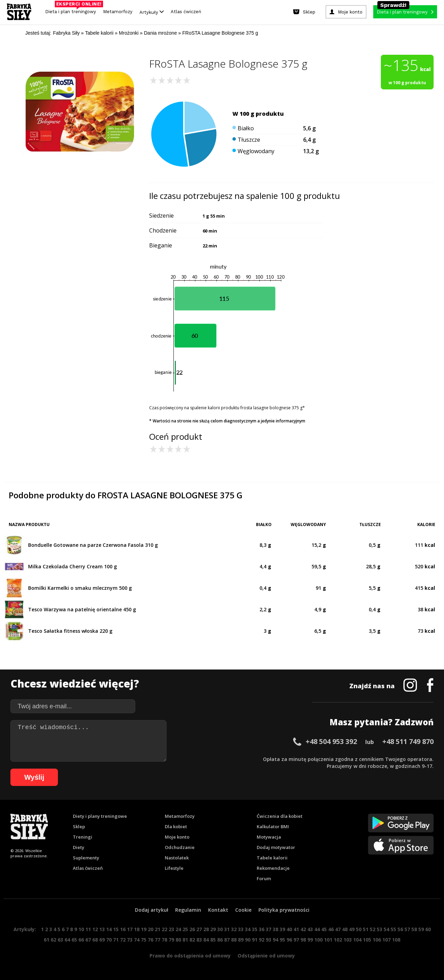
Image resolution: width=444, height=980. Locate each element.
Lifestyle (174, 868)
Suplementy (86, 858)
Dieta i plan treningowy (72, 10)
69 (102, 940)
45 (324, 929)
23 (171, 929)
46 (331, 929)
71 (116, 940)
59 (421, 929)
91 (255, 940)
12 (95, 929)
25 (185, 929)
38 (275, 929)
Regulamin (188, 910)
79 (171, 940)
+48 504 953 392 (331, 741)
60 (428, 929)
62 (53, 940)
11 (88, 929)
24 (178, 929)
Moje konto (177, 837)
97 (296, 940)
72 (123, 940)
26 (192, 929)
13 (102, 929)
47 (338, 929)
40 (289, 929)
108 (396, 940)
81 (185, 940)
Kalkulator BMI (273, 826)
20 (151, 929)
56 (400, 929)
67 (88, 940)
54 (386, 929)
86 (220, 940)
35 (255, 929)
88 (234, 940)
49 (352, 929)
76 (151, 940)
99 (310, 940)
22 (164, 929)
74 (137, 940)
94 (275, 940)
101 (328, 940)
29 (213, 929)
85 (213, 940)
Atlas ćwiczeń (186, 12)
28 (206, 929)
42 (303, 929)
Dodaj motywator (276, 847)
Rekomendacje (273, 868)
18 (137, 929)
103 (348, 940)
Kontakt (218, 910)
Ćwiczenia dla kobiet (280, 816)
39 (282, 929)
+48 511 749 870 (408, 741)
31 (227, 929)
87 (227, 940)
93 (268, 940)
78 (164, 940)
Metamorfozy (118, 12)
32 (234, 929)
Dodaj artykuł (152, 910)
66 (81, 940)
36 (262, 929)
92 (262, 940)
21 (157, 929)
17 (130, 929)
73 (130, 940)
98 (303, 940)
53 (379, 929)
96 (289, 940)
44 (317, 929)
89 (241, 940)
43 (310, 929)
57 (407, 929)
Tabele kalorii (272, 858)
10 (81, 929)
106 (377, 940)
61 (46, 940)
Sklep (79, 826)
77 (157, 940)
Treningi (83, 837)
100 (318, 940)
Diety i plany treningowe (100, 816)
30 (220, 929)
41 (296, 929)
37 (268, 929)
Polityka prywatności (284, 910)
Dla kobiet (176, 826)
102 (338, 940)
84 (206, 940)
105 (367, 940)
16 (123, 929)
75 (144, 940)
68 (95, 940)
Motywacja (269, 837)
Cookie (243, 910)
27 (199, 929)
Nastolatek (177, 858)
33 (241, 929)
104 (357, 940)
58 (414, 929)
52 (373, 929)
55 (393, 929)
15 (116, 929)
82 (192, 940)
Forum (264, 878)
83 (199, 940)
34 (248, 929)
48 (345, 929)
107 (386, 940)
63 (60, 940)
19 (144, 929)
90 (248, 940)
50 (359, 929)
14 (109, 929)
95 (282, 940)
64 (67, 940)
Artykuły (152, 12)
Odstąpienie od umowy (266, 956)
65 (74, 940)
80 (178, 940)
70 (109, 940)
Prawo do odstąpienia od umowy (190, 956)
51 (366, 929)
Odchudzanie (180, 847)
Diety (79, 847)
